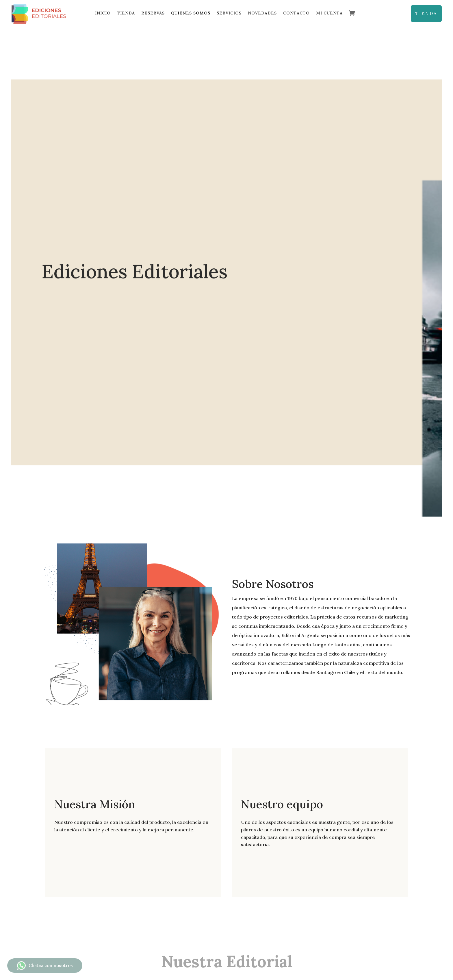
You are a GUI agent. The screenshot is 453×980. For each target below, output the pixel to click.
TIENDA (426, 13)
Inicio (103, 13)
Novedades (262, 13)
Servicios (229, 13)
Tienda (126, 13)
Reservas (153, 13)
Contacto (296, 13)
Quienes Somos (191, 13)
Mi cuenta (329, 13)
